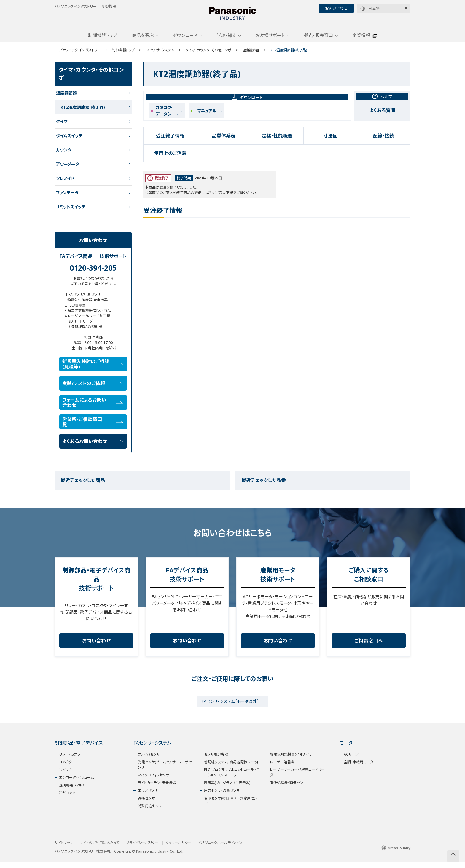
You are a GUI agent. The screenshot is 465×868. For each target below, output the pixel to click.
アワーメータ (68, 168)
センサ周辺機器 (216, 760)
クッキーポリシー (179, 849)
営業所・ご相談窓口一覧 (93, 426)
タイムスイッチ (69, 140)
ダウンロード (185, 39)
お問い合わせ (336, 8)
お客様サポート (270, 39)
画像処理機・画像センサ (288, 789)
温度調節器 (251, 54)
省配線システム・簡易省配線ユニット (232, 768)
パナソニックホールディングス (221, 849)
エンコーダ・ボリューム (76, 783)
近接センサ (146, 804)
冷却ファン (67, 799)
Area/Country (396, 854)
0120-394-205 (93, 272)
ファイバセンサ (149, 760)
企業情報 (361, 39)
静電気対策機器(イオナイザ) (292, 760)
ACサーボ (351, 760)
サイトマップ (64, 849)
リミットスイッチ (71, 211)
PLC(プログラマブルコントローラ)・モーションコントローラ (232, 778)
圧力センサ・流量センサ (222, 796)
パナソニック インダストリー (80, 54)
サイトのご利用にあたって (99, 849)
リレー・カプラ (70, 760)
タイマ (62, 126)
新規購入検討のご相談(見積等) (93, 368)
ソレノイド (65, 182)
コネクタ (65, 768)
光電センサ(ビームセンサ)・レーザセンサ (165, 771)
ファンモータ (67, 197)
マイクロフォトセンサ (153, 781)
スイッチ (65, 776)
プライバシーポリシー (142, 849)
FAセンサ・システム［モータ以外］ (230, 706)
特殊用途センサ (150, 812)
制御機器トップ (103, 39)
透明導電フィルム (72, 791)
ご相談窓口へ (369, 645)
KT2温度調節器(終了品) (83, 111)
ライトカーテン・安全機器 (157, 789)
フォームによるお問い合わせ (93, 407)
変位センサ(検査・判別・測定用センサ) (231, 807)
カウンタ (64, 154)
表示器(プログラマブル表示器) (227, 789)
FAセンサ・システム (160, 54)
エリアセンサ (148, 796)
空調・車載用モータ (358, 768)
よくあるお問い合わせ (93, 445)
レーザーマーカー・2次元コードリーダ (297, 778)
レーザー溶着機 (282, 768)
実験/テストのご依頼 (93, 387)
